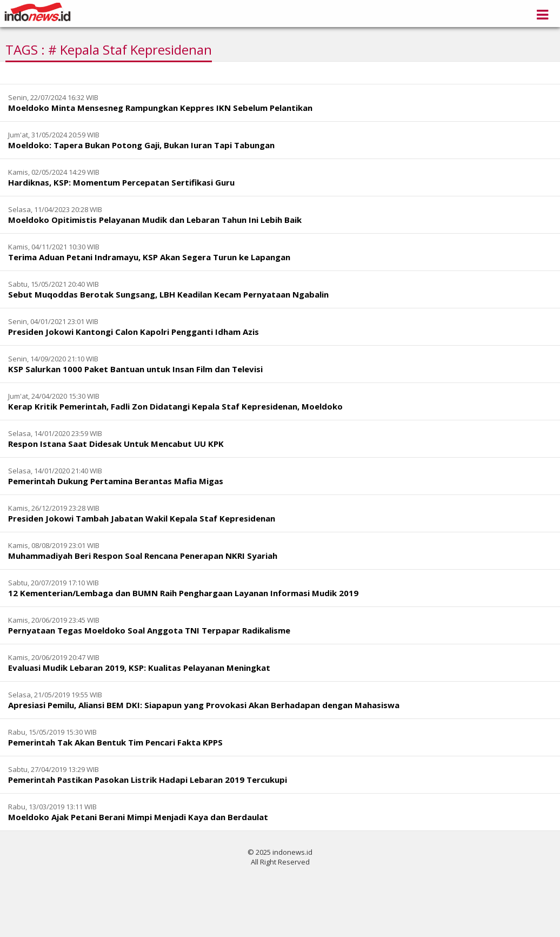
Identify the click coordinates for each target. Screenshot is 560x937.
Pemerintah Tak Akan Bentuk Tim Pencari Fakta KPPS (115, 742)
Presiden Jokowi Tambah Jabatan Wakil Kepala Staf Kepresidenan (142, 518)
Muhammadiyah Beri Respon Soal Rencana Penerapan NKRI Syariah (143, 556)
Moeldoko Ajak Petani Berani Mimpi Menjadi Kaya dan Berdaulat (138, 817)
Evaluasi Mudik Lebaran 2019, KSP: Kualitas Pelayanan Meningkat (139, 668)
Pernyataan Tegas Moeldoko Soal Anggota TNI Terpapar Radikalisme (149, 630)
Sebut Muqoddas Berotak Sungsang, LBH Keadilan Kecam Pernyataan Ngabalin (168, 294)
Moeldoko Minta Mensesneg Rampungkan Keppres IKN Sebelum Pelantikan (160, 108)
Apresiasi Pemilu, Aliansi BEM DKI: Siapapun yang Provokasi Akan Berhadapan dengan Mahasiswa (204, 705)
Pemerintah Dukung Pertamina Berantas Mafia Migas (116, 481)
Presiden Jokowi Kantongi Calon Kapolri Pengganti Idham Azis (134, 332)
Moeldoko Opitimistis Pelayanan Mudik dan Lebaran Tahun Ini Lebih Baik (155, 220)
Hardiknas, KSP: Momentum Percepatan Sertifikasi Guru (121, 182)
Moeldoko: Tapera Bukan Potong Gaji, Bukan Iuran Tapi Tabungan (141, 145)
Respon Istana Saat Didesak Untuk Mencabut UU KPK (116, 444)
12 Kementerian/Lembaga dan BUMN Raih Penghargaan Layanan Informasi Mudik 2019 (183, 593)
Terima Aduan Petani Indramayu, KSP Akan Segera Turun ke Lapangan (149, 257)
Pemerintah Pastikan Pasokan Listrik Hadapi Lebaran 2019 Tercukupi (148, 780)
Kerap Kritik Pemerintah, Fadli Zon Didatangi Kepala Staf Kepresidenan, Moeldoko (175, 406)
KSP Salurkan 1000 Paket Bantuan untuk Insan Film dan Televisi (135, 369)
